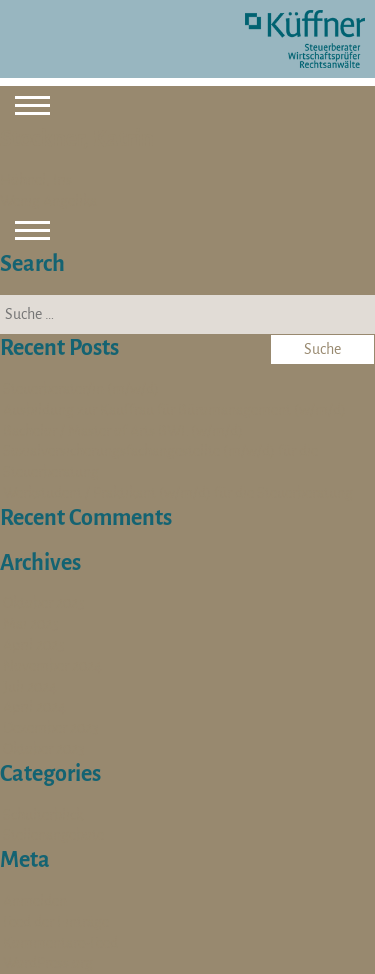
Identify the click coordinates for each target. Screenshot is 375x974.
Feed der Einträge (56, 922)
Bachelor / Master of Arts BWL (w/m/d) (123, 431)
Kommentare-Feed (60, 943)
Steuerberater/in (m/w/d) (81, 389)
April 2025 (34, 645)
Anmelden (35, 901)
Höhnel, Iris (36, 180)
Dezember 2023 (51, 728)
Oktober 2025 (44, 603)
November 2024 (52, 666)
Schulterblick (43, 815)
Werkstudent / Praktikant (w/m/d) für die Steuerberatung (178, 493)
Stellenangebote (53, 835)
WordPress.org (48, 963)
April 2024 (34, 707)
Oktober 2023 (44, 749)
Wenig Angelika (48, 201)
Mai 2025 (31, 624)
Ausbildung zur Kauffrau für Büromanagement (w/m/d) (174, 410)
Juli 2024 (30, 687)
